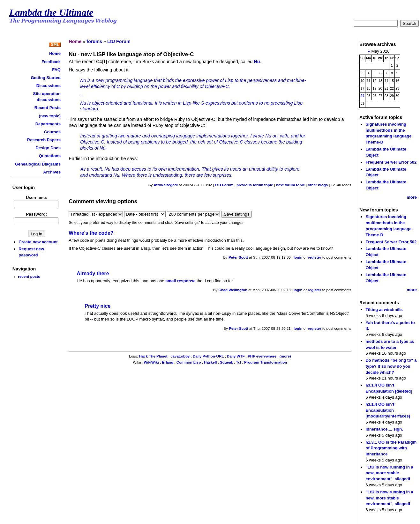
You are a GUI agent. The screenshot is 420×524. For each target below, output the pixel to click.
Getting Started (46, 78)
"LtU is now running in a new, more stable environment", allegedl (389, 473)
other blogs (318, 185)
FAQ (56, 70)
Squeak (226, 362)
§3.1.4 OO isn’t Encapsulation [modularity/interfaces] (388, 410)
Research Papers (44, 140)
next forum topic (290, 185)
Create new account (38, 242)
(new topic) (50, 116)
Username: (37, 198)
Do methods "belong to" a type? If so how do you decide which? (391, 366)
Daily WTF (236, 356)
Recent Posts (48, 108)
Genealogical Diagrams (38, 164)
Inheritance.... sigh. (384, 429)
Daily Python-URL (208, 356)
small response (180, 281)
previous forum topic (255, 185)
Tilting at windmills (384, 310)
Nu (257, 62)
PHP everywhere (262, 356)
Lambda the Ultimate (51, 12)
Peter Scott (238, 257)
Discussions (49, 86)
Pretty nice (97, 306)
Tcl (239, 362)
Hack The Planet (153, 356)
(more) (285, 356)
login (298, 257)
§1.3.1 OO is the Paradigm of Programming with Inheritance (391, 448)
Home (55, 53)
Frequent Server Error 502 (391, 162)
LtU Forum (119, 41)
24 (363, 96)
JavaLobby (180, 356)
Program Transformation (266, 362)
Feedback (51, 62)
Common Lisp (189, 362)
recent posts (29, 276)
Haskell (210, 362)
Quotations (50, 156)
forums (94, 41)
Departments (48, 124)
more (412, 197)
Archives (52, 172)
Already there (93, 273)
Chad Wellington (233, 290)
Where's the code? (91, 233)
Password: (37, 214)
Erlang (168, 362)
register (314, 257)
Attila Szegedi (166, 185)
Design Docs (48, 148)
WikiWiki (151, 362)
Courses (52, 132)
